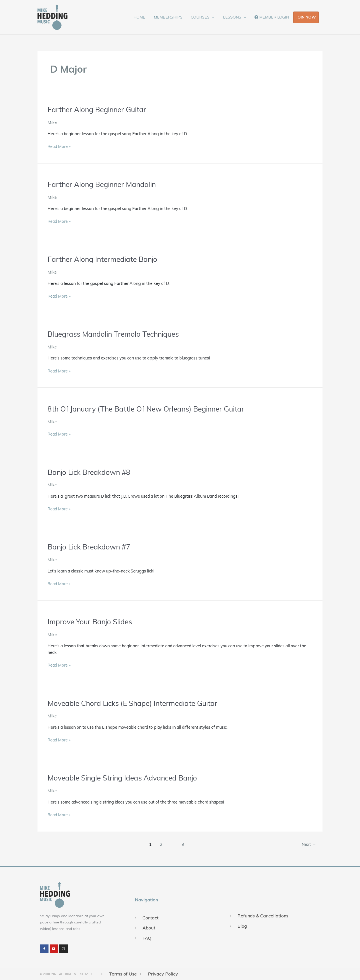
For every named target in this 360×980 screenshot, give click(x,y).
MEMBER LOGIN (272, 17)
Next (308, 844)
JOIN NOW (306, 17)
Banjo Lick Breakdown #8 (90, 472)
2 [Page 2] (160, 844)
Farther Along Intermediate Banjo (104, 259)
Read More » (59, 146)
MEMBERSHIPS (170, 17)
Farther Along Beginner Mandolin (103, 184)
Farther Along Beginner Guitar (98, 109)
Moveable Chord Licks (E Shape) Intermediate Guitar (135, 703)
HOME (142, 17)
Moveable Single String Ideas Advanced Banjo (124, 777)
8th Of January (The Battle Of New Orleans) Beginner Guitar (150, 409)
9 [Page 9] (182, 844)
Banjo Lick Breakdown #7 (90, 546)
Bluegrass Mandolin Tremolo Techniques (115, 334)
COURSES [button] (202, 17)
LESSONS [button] (233, 17)
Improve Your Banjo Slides (91, 621)
